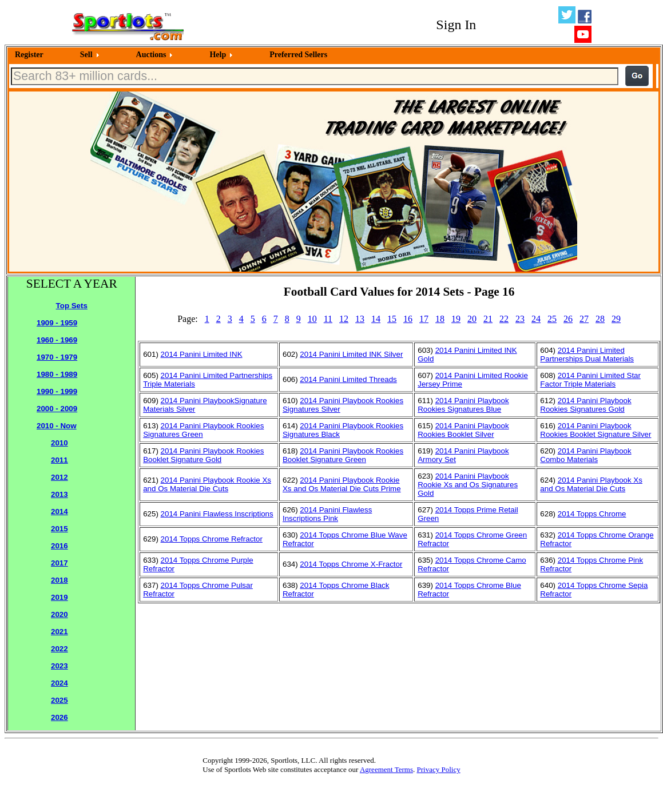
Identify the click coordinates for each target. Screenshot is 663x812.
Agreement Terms (386, 769)
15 (392, 319)
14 (376, 319)
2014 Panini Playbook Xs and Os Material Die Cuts (591, 484)
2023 (59, 666)
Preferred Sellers (298, 55)
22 (504, 319)
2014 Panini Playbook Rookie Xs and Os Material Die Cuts (207, 484)
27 (584, 319)
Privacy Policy (438, 769)
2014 (59, 512)
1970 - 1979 (57, 357)
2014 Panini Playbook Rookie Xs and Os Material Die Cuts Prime (342, 484)
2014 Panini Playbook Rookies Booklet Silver (463, 430)
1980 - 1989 (57, 374)
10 (312, 319)
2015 (59, 529)
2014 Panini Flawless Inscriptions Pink (327, 514)
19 (456, 319)
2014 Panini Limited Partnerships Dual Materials (587, 355)
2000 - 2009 (57, 409)
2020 (59, 614)
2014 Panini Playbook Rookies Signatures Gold (585, 405)
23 (520, 319)
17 (424, 319)
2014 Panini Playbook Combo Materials (585, 455)
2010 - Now (57, 426)
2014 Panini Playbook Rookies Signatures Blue (463, 405)
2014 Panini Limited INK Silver (351, 354)
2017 (59, 563)
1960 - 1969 (57, 340)
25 (552, 319)
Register (29, 55)
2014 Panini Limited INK (202, 354)
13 (360, 319)
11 (328, 319)
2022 (59, 649)
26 (568, 319)
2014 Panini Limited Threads (348, 379)
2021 (59, 632)
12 (344, 319)
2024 (59, 683)
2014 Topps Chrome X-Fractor (351, 564)
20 (472, 319)
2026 (59, 717)
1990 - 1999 (57, 391)
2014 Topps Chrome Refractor (212, 539)
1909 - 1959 (57, 323)
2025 (59, 700)
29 (616, 319)
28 (600, 319)
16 (408, 319)
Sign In (456, 25)
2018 (59, 580)
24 (536, 319)
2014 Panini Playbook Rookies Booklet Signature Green (343, 455)
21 (488, 319)
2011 (59, 460)
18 (440, 319)
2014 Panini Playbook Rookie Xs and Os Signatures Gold (468, 485)
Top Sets (72, 306)
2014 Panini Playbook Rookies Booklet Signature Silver (595, 430)
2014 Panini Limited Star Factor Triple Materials (590, 380)
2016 (59, 546)
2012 (59, 477)
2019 (59, 597)
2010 (59, 443)
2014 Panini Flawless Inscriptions (217, 514)
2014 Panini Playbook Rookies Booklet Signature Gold (203, 455)
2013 (59, 494)
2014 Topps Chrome (592, 514)
